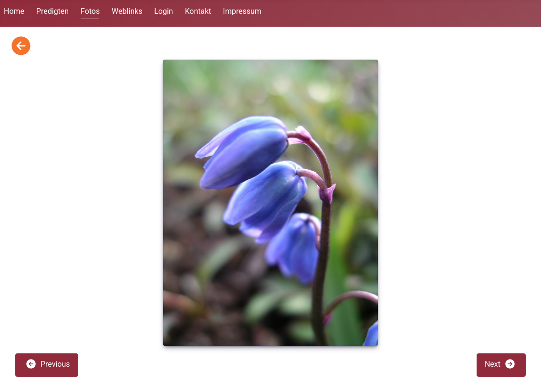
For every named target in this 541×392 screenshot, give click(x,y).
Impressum (242, 11)
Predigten (52, 11)
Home (14, 11)
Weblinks (127, 11)
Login (163, 11)
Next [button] (500, 364)
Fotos (90, 11)
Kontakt (198, 11)
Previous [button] (48, 364)
